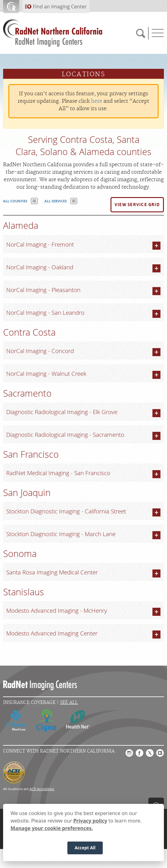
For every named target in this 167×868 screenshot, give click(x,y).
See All (69, 703)
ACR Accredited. (42, 789)
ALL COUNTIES (15, 201)
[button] (137, 205)
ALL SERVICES (56, 201)
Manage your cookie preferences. (52, 828)
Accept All (85, 848)
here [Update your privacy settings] (97, 101)
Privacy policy (90, 821)
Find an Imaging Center (60, 7)
